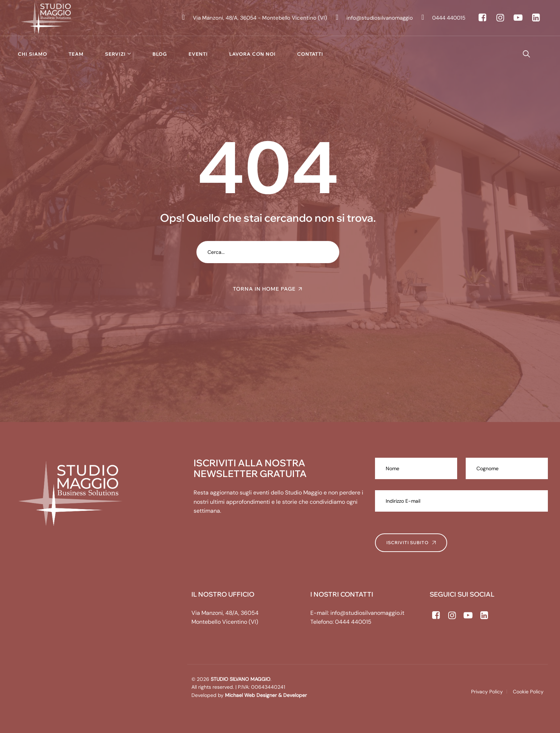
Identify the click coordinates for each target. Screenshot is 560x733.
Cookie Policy (528, 692)
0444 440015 (353, 622)
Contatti (310, 54)
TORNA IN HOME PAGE (264, 289)
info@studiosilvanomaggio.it (367, 613)
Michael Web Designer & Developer (265, 695)
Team (76, 54)
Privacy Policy (487, 692)
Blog (160, 54)
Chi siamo (32, 54)
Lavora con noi (252, 54)
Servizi (115, 54)
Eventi (198, 54)
